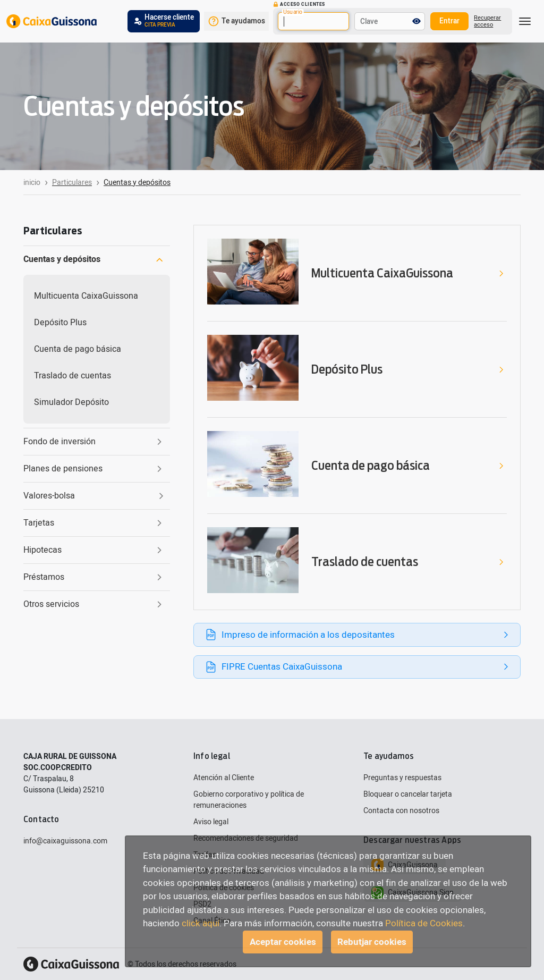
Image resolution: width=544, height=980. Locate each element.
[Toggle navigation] (525, 21)
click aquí (201, 923)
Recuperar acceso (487, 21)
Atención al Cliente (224, 778)
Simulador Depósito (71, 402)
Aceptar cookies (283, 942)
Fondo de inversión (94, 442)
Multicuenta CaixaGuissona (86, 296)
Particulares (72, 183)
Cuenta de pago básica (78, 349)
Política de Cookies (424, 923)
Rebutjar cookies (372, 942)
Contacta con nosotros (401, 811)
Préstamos (94, 577)
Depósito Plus (60, 323)
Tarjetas (94, 523)
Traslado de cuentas (73, 376)
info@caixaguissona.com (65, 841)
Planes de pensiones (94, 469)
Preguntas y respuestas (402, 778)
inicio (32, 183)
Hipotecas (94, 550)
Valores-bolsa (93, 496)
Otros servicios (94, 604)
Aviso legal (211, 822)
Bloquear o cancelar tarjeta (408, 794)
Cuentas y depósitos (93, 259)
